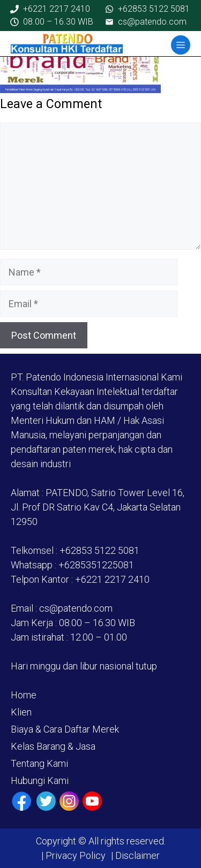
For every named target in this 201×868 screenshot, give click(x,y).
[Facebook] (22, 801)
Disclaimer (136, 855)
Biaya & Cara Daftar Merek (65, 729)
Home (24, 695)
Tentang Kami (39, 763)
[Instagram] (69, 801)
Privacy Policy (76, 855)
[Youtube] (92, 801)
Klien (21, 712)
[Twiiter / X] (46, 801)
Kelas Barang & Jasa (53, 746)
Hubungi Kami (40, 781)
